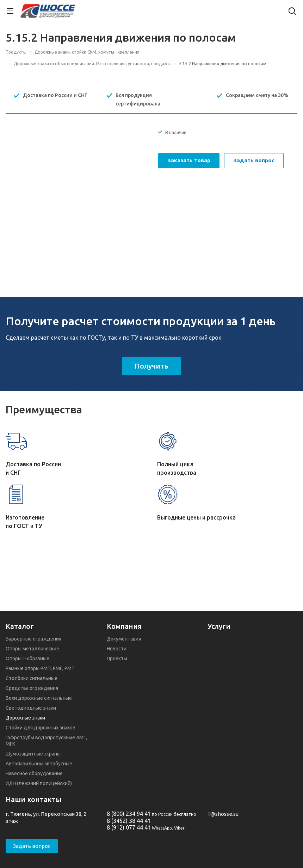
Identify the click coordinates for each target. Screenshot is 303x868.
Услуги (219, 626)
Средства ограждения (32, 688)
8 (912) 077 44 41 (129, 827)
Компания (124, 626)
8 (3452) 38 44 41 (129, 821)
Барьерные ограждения (33, 639)
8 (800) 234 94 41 (129, 814)
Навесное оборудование (34, 773)
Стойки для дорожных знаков (41, 728)
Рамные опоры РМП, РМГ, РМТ (40, 668)
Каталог (20, 626)
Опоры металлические (32, 649)
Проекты (117, 658)
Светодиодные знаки (31, 708)
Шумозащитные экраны (33, 754)
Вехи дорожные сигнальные (39, 698)
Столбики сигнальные (32, 678)
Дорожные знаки (25, 718)
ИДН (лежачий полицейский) (39, 783)
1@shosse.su (223, 814)
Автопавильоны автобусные (39, 764)
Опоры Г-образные (27, 658)
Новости (117, 649)
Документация (124, 639)
